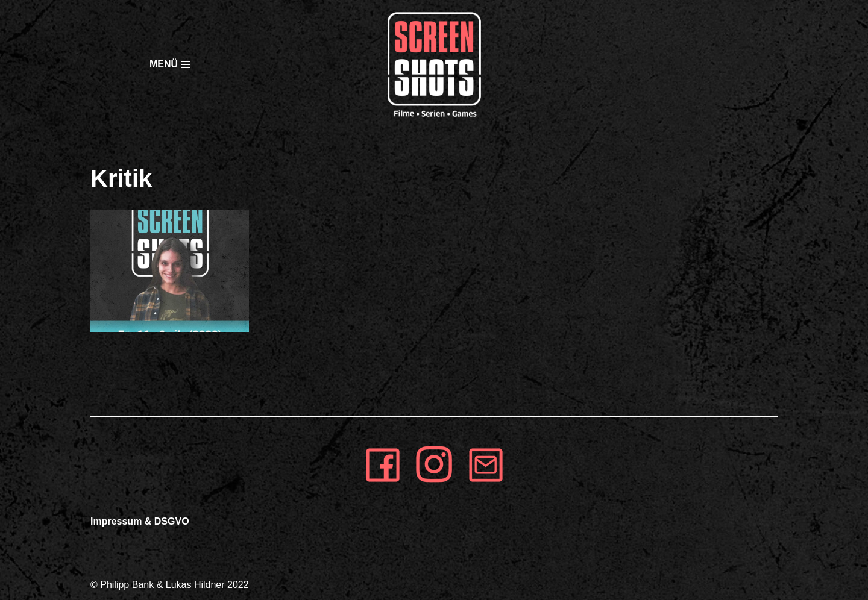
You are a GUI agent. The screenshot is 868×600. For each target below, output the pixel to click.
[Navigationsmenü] (145, 64)
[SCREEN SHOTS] (434, 64)
